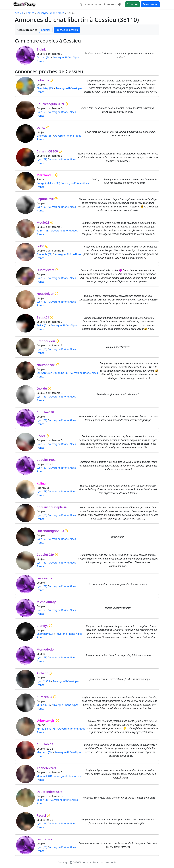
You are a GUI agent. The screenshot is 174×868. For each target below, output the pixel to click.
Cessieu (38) (43, 57)
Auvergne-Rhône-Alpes (51, 13)
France (30, 13)
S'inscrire (132, 4)
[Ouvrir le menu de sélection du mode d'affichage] (120, 4)
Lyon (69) (42, 112)
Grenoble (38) (44, 136)
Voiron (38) (43, 231)
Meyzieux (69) (44, 752)
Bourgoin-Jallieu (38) (48, 183)
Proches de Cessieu (67, 30)
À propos (109, 4)
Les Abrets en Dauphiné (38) (53, 373)
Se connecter (150, 4)
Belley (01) (42, 325)
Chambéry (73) (45, 88)
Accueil (19, 13)
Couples (46, 30)
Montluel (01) (44, 776)
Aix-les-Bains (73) (46, 729)
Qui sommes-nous (91, 4)
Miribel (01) (43, 705)
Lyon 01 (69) (44, 681)
